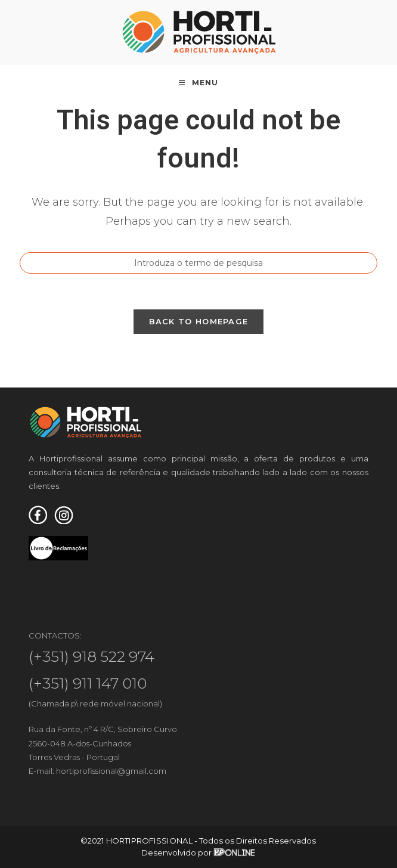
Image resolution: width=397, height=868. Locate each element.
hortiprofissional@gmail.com (111, 771)
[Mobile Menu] (199, 83)
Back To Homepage (199, 321)
